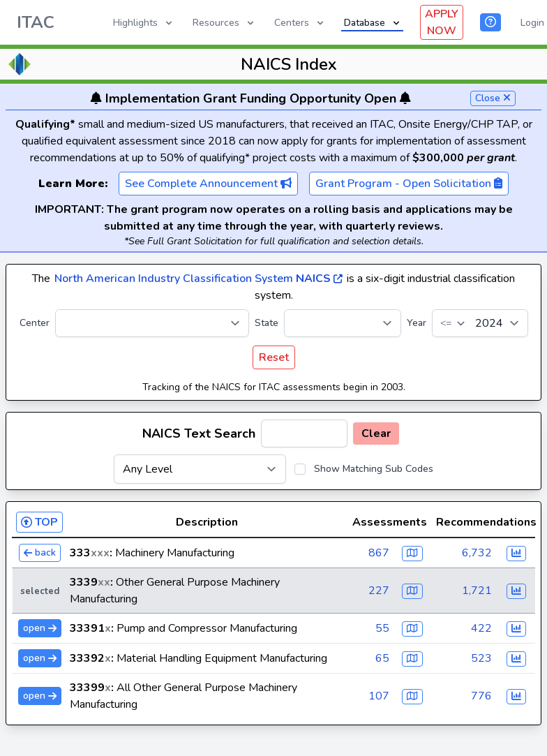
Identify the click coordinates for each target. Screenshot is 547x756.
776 (481, 696)
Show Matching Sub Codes (374, 469)
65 (382, 658)
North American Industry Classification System (198, 279)
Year (417, 323)
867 (379, 553)
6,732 (477, 553)
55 (382, 628)
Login (532, 23)
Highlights (144, 23)
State (267, 323)
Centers (300, 23)
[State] (343, 323)
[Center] (152, 323)
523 (481, 658)
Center (35, 323)
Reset (274, 357)
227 (379, 591)
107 (379, 696)
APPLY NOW (442, 22)
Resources (224, 23)
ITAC (36, 22)
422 (481, 628)
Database (373, 23)
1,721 (477, 591)
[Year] (480, 323)
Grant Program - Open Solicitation (409, 184)
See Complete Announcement (208, 184)
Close (493, 98)
